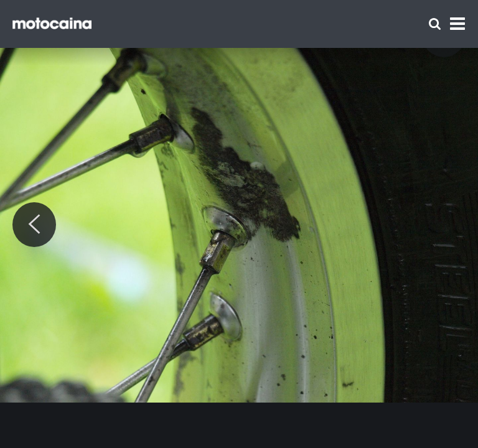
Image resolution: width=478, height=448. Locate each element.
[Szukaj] (435, 24)
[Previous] (34, 225)
